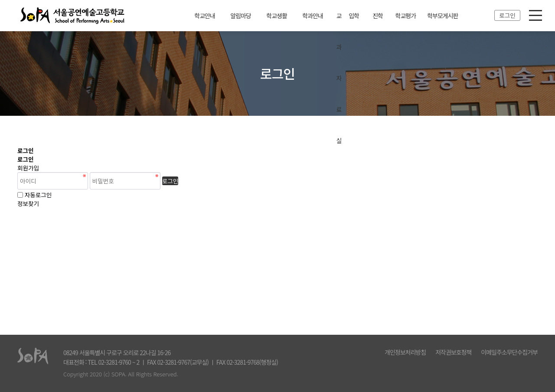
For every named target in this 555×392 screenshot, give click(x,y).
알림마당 (241, 16)
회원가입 (28, 168)
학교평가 (406, 16)
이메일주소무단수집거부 (509, 352)
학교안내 (205, 16)
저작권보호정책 (453, 352)
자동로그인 (38, 195)
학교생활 (277, 16)
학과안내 (313, 16)
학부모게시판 (442, 16)
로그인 (507, 15)
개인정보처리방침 (405, 352)
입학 (354, 16)
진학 (378, 16)
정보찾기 (28, 203)
